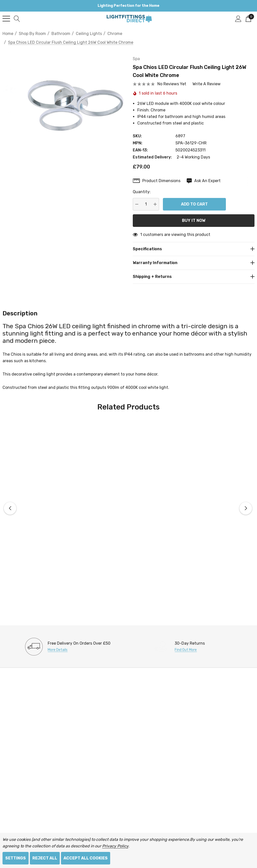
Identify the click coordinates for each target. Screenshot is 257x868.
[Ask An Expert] (207, 175)
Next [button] (246, 502)
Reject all (45, 858)
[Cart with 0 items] (248, 18)
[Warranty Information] (195, 257)
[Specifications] (195, 243)
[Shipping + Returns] (195, 271)
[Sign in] (238, 18)
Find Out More (186, 644)
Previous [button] (10, 502)
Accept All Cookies (86, 858)
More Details (58, 644)
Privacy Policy (115, 846)
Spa (140, 53)
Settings (16, 858)
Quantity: (145, 186)
